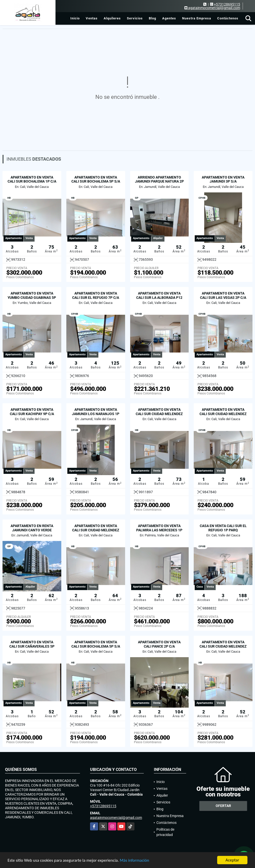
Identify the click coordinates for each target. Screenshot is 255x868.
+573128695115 (227, 4)
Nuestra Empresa (197, 18)
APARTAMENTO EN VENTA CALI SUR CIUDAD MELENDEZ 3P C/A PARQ (223, 646)
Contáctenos (228, 18)
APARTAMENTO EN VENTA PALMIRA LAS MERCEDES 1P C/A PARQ (159, 530)
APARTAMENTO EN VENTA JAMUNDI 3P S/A (223, 179)
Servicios (135, 18)
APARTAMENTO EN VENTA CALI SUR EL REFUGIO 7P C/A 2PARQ (96, 298)
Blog (152, 18)
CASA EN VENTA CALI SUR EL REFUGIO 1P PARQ (223, 528)
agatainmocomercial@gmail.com (116, 818)
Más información (134, 861)
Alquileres (112, 18)
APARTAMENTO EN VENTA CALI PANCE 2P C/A (159, 644)
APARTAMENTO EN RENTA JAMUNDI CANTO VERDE (32, 528)
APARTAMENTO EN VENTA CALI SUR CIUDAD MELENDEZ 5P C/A (96, 530)
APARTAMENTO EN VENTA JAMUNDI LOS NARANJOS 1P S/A (96, 414)
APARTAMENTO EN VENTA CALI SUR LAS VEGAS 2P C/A (223, 295)
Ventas (92, 18)
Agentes (169, 18)
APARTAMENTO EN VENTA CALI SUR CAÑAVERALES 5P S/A (32, 646)
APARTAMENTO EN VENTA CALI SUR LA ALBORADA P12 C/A (159, 298)
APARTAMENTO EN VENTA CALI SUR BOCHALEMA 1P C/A (32, 179)
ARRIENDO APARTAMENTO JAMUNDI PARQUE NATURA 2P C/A (159, 182)
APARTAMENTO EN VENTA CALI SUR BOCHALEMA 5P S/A (96, 179)
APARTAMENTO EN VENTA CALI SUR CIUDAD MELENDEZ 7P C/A (223, 414)
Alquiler (162, 795)
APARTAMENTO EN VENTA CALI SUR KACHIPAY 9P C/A (32, 412)
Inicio (75, 18)
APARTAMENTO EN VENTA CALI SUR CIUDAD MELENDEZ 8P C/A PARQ (159, 414)
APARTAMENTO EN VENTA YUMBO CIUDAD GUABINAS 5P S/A (32, 298)
